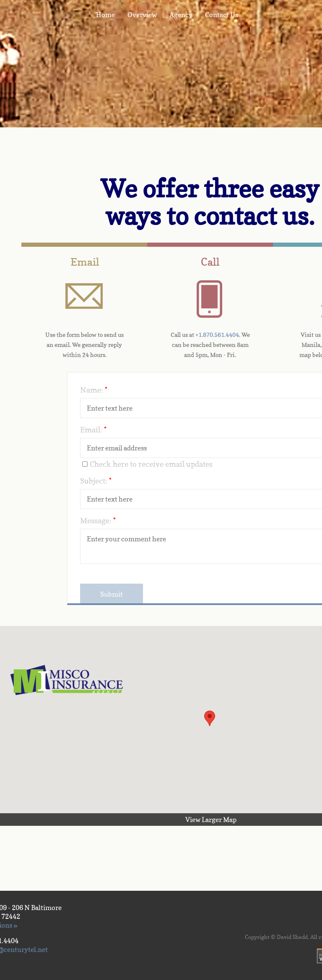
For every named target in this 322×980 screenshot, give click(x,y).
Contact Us (222, 15)
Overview (142, 15)
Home (105, 15)
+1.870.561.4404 (217, 335)
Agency (181, 15)
